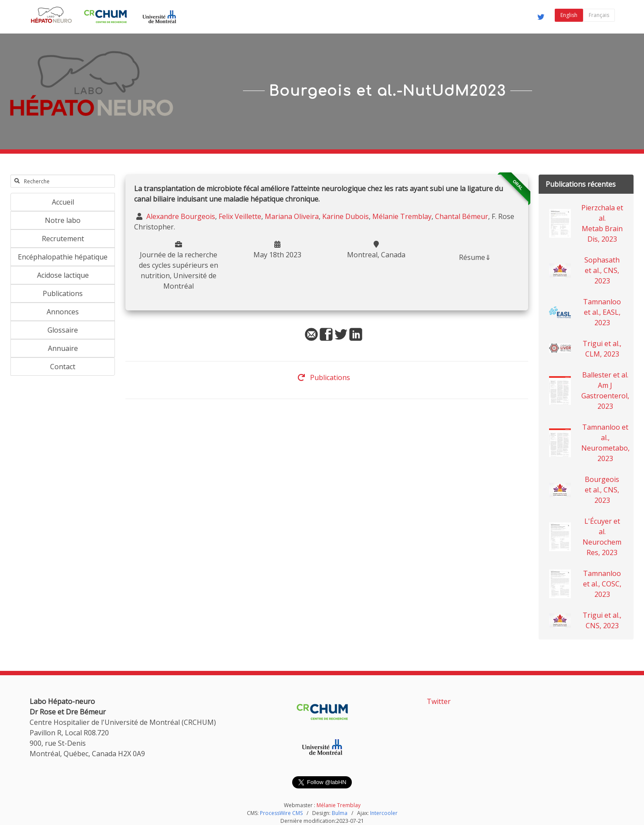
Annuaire (63, 348)
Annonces (63, 312)
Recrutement (63, 239)
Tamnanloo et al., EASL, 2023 (602, 312)
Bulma (340, 813)
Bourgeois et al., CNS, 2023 (602, 490)
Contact (63, 367)
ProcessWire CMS (281, 813)
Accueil (63, 202)
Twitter (439, 701)
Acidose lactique (63, 275)
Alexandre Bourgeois (180, 216)
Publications (63, 293)
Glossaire (63, 330)
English (569, 15)
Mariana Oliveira (292, 216)
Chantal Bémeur (462, 216)
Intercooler (384, 813)
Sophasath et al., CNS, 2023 (602, 270)
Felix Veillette (240, 216)
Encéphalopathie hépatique (63, 257)
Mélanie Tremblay (402, 216)
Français (599, 15)
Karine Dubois (346, 216)
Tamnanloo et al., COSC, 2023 (602, 584)
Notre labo (63, 220)
